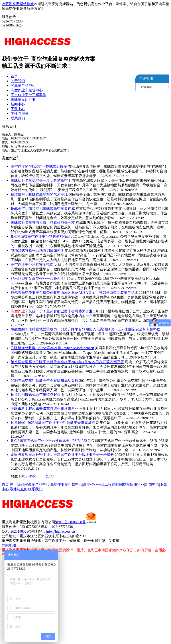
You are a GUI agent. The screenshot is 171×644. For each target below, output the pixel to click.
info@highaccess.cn (60, 531)
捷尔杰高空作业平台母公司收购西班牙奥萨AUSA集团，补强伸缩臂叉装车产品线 (74, 293)
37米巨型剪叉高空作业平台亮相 (36, 279)
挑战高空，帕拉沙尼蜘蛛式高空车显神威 (43, 208)
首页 (14, 76)
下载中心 (18, 109)
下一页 (44, 476)
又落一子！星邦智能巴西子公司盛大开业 (52, 311)
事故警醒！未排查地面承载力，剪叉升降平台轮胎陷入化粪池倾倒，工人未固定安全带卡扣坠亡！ (87, 329)
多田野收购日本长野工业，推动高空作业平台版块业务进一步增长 (62, 455)
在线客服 (147, 87)
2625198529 (19, 531)
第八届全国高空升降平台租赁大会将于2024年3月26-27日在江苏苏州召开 (67, 362)
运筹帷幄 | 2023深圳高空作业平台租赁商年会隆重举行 (53, 423)
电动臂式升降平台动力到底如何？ (37, 251)
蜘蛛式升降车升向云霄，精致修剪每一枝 (43, 222)
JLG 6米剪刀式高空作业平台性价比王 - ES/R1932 (49, 441)
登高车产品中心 (23, 86)
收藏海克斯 (11, 4)
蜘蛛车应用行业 (23, 100)
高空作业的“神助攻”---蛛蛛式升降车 (39, 166)
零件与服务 (20, 114)
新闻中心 (18, 104)
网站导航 (27, 4)
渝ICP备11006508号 (76, 522)
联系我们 (18, 118)
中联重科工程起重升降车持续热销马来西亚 (45, 409)
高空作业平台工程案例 (28, 95)
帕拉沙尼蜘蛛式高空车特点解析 (36, 395)
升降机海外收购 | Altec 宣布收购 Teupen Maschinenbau (52, 348)
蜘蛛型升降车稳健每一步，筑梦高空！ (41, 180)
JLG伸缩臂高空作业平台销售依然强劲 (41, 236)
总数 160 (17, 476)
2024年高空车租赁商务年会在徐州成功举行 (45, 381)
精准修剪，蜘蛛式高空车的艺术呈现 (39, 194)
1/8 (51, 476)
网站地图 (9, 545)
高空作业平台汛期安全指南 (32, 265)
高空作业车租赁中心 (27, 90)
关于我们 (18, 81)
